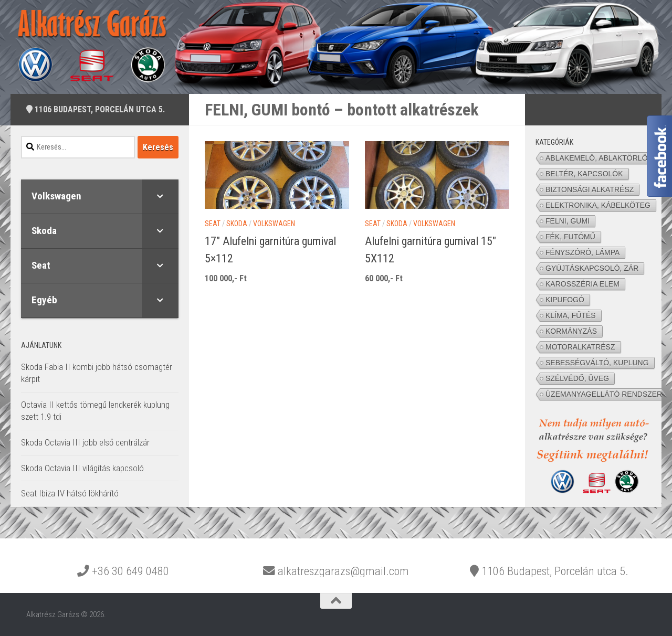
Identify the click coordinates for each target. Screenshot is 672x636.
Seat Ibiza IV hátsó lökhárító (70, 493)
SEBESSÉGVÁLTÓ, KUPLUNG (597, 363)
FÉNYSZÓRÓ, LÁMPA (582, 252)
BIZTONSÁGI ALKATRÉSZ (590, 189)
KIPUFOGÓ (565, 300)
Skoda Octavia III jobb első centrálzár (85, 442)
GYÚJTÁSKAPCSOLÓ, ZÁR (592, 268)
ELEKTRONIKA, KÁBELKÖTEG (598, 205)
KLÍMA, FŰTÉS (571, 315)
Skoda (237, 224)
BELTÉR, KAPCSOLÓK (584, 174)
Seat (213, 224)
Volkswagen (274, 224)
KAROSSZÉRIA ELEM (582, 284)
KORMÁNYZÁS (571, 331)
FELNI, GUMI (568, 221)
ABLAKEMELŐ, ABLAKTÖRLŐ (597, 158)
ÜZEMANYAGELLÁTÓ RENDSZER (604, 394)
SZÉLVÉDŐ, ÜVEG (577, 378)
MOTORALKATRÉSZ (580, 347)
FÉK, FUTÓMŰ (570, 237)
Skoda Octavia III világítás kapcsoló (82, 468)
